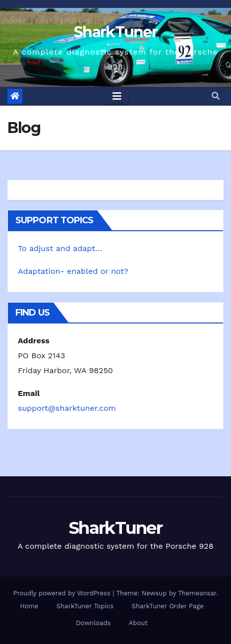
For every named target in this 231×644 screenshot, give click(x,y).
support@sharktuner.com (67, 408)
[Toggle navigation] (117, 96)
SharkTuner (115, 32)
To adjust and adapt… (60, 248)
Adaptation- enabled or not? (73, 271)
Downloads (93, 623)
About (138, 623)
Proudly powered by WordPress (63, 593)
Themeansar (197, 593)
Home (29, 606)
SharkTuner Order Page (168, 606)
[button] (216, 96)
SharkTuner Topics (85, 606)
